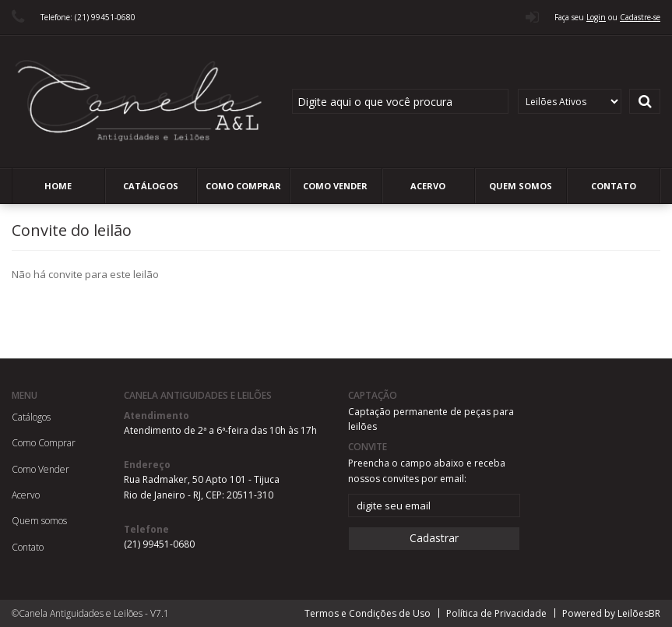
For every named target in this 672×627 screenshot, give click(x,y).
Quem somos (521, 186)
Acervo (428, 186)
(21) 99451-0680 (159, 544)
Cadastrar (434, 538)
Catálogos (151, 186)
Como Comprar (243, 186)
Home (58, 186)
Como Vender (335, 186)
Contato (614, 186)
